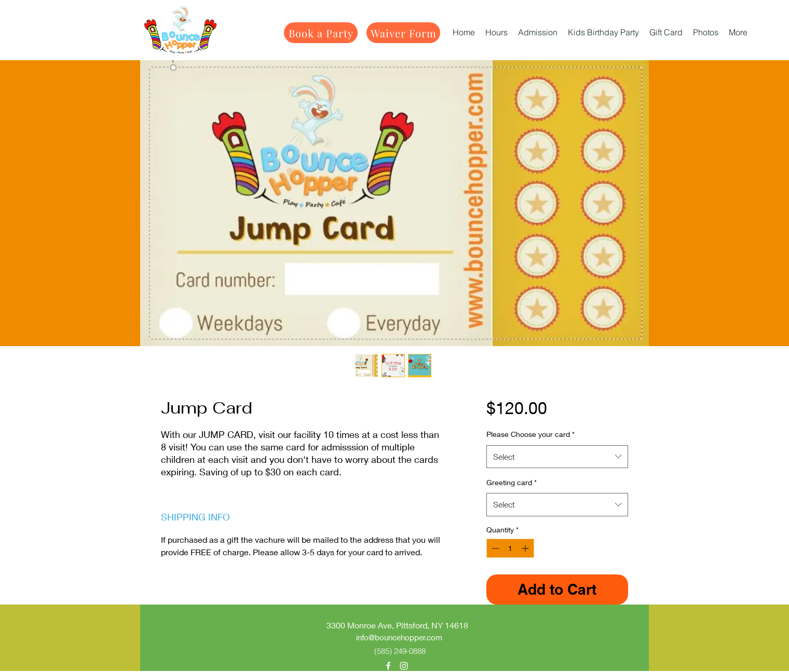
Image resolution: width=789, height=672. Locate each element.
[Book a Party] (321, 33)
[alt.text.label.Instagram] (404, 666)
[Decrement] (494, 548)
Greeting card (512, 482)
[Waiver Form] (403, 33)
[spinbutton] (510, 548)
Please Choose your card (530, 434)
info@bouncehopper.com (399, 637)
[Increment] (526, 548)
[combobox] (557, 457)
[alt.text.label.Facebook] (388, 666)
